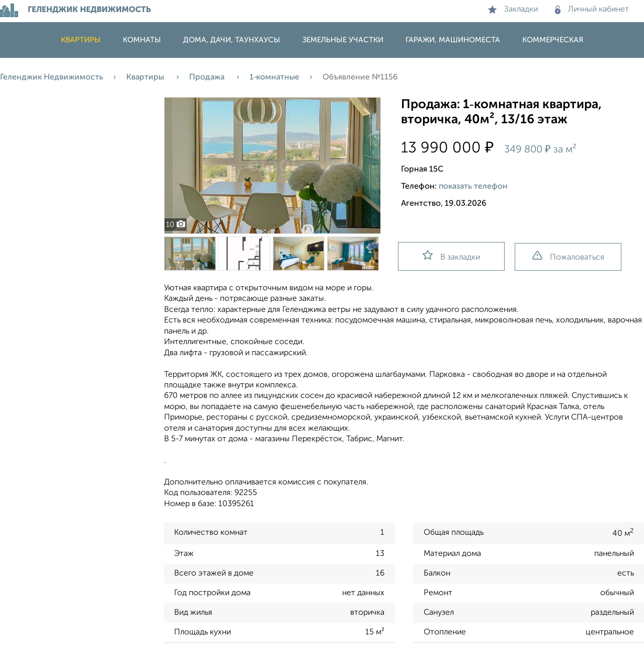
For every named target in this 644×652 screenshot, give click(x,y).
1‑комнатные (274, 77)
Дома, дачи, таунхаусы (232, 40)
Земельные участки (343, 40)
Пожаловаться (568, 256)
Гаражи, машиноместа (453, 40)
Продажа (208, 77)
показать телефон (473, 187)
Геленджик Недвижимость (52, 77)
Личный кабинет (592, 10)
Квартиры (81, 40)
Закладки (513, 10)
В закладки (451, 256)
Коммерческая (553, 40)
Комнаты (142, 40)
